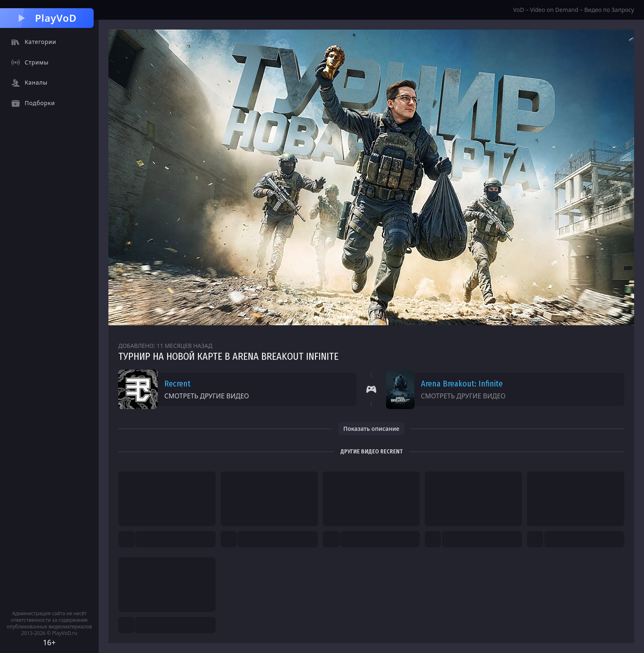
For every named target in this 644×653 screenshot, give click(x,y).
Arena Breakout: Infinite (462, 384)
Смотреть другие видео (207, 396)
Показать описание (371, 429)
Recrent (177, 384)
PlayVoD (47, 18)
